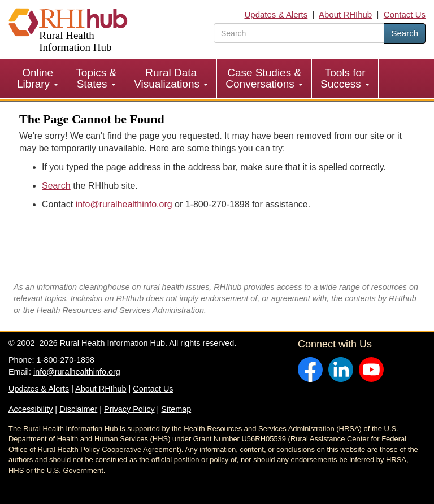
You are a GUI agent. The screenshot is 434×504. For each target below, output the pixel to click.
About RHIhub (345, 14)
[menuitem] (38, 79)
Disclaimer (78, 409)
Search (405, 33)
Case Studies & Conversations (264, 78)
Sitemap (176, 409)
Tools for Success (345, 78)
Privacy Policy (129, 409)
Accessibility (31, 409)
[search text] (299, 33)
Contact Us (405, 14)
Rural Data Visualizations (171, 78)
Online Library (38, 78)
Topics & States (96, 78)
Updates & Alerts (276, 14)
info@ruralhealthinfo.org (124, 204)
